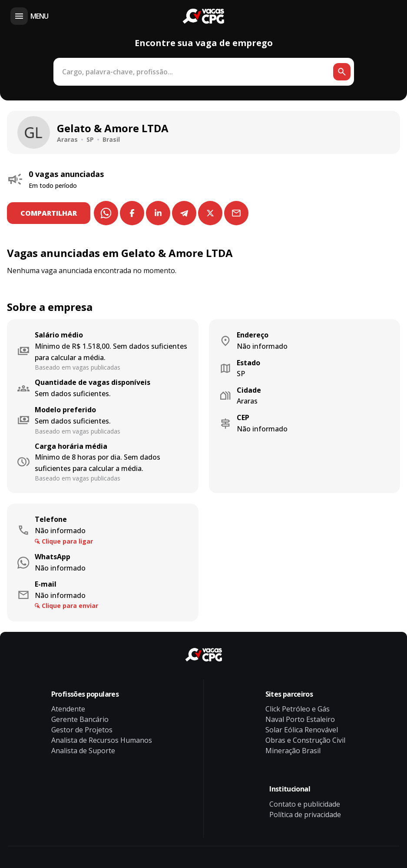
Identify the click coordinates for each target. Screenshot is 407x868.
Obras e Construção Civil (305, 740)
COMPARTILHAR (49, 213)
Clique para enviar (70, 606)
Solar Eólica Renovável (302, 730)
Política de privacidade (305, 815)
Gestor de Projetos (82, 730)
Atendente (68, 709)
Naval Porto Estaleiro (300, 719)
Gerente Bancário (80, 719)
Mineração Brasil (293, 751)
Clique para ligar (67, 541)
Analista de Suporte (83, 751)
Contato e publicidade (305, 804)
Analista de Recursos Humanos (102, 740)
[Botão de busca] (342, 72)
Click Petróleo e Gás (298, 709)
